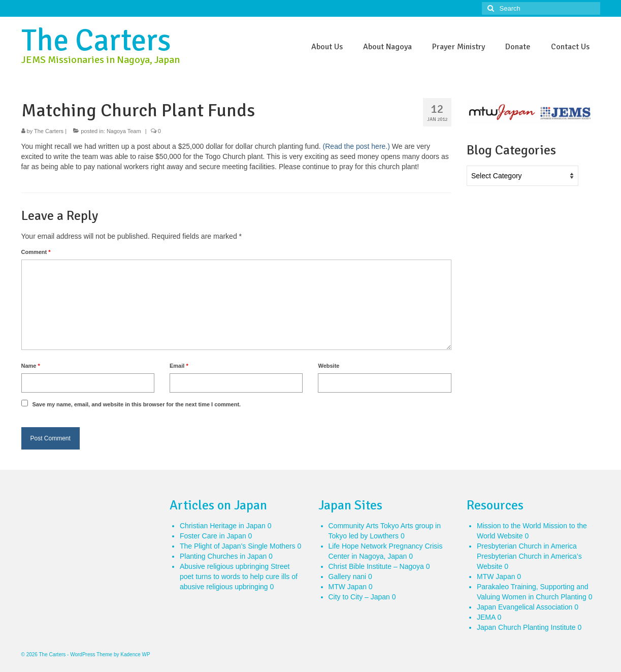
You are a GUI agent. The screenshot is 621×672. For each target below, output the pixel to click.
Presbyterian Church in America (527, 546)
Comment (36, 252)
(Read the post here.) (356, 146)
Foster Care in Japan (213, 536)
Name (31, 366)
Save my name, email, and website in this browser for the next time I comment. (136, 404)
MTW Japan (348, 587)
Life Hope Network (358, 546)
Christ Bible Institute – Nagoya (376, 566)
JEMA (486, 617)
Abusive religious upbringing (224, 566)
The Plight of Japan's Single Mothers (238, 546)
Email (179, 366)
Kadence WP (135, 654)
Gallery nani (348, 577)
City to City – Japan (359, 597)
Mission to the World (509, 526)
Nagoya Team (124, 131)
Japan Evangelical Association (525, 607)
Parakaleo (493, 587)
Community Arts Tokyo (364, 526)
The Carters (96, 41)
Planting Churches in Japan (223, 556)
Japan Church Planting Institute (526, 627)
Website (329, 366)
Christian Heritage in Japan (223, 526)
